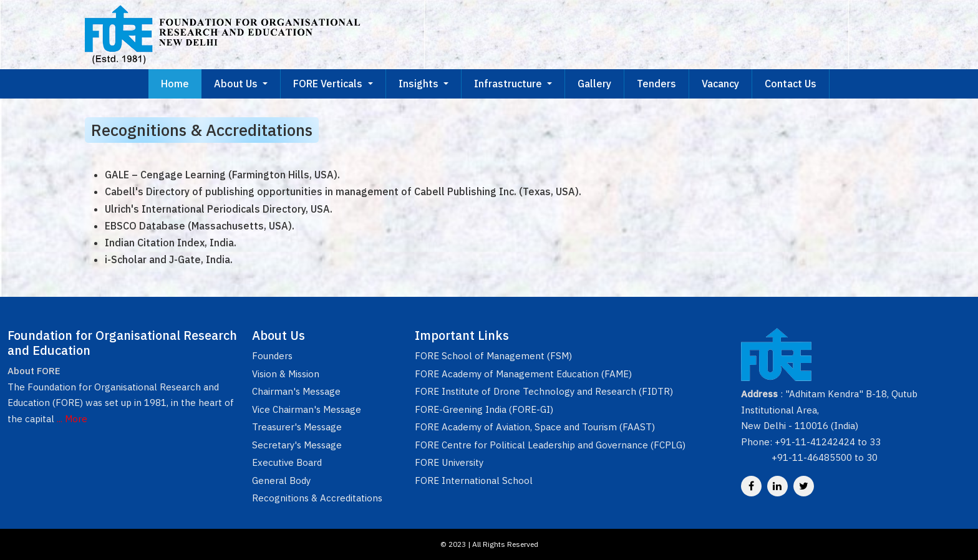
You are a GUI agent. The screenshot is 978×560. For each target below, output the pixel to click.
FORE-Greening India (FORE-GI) (484, 409)
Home (175, 84)
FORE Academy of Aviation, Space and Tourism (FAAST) (535, 427)
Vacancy (720, 84)
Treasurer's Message (297, 427)
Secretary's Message (297, 445)
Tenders (656, 84)
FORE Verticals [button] (329, 84)
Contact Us (791, 84)
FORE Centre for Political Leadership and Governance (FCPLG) (550, 445)
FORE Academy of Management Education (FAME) (523, 374)
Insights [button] (420, 84)
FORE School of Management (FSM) (493, 356)
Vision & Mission (286, 374)
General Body (281, 480)
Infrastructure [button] (509, 84)
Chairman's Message (296, 391)
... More (72, 419)
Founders (272, 356)
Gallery (594, 84)
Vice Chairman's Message (307, 409)
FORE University (449, 462)
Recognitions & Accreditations (317, 498)
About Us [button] (237, 84)
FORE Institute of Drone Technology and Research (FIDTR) (544, 391)
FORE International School (474, 480)
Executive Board (287, 462)
